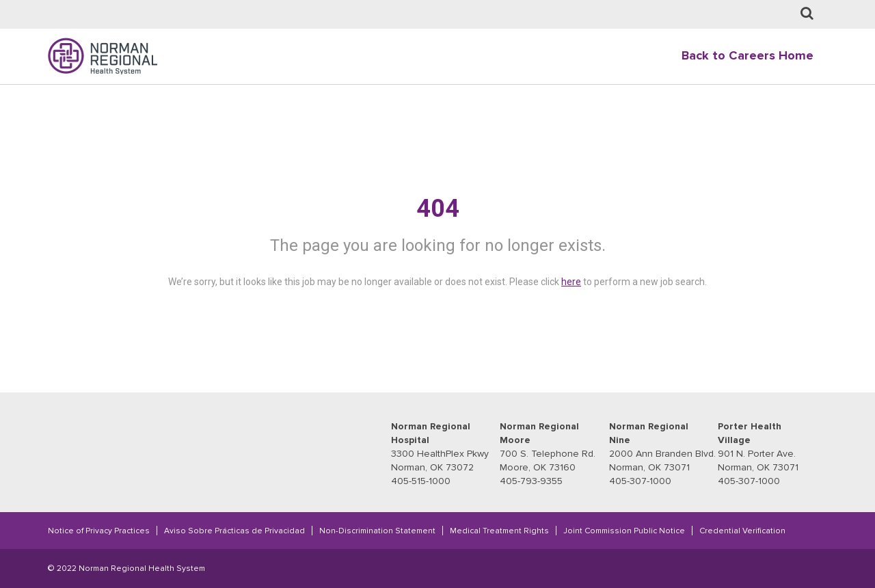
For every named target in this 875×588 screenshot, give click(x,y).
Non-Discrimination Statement (377, 531)
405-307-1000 (640, 481)
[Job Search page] (807, 14)
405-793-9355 (531, 481)
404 (438, 209)
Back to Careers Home (748, 56)
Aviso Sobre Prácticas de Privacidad (234, 531)
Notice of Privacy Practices (99, 531)
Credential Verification (742, 531)
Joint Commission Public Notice (624, 531)
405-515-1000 (421, 481)
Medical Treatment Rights (499, 531)
